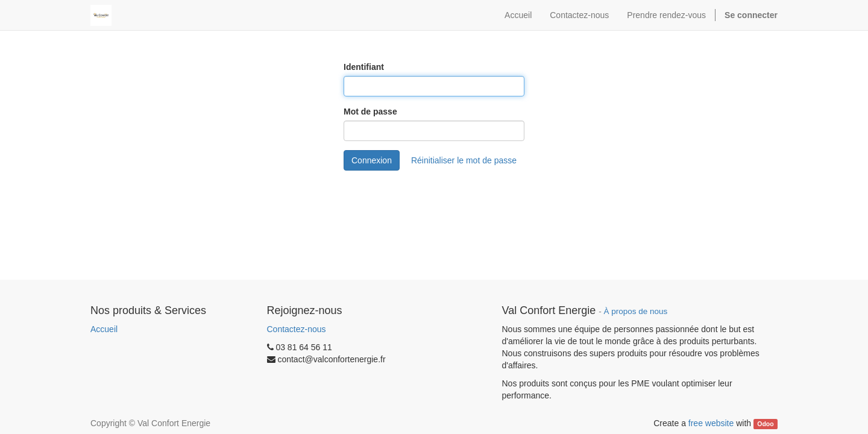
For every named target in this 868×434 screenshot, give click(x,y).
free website (711, 423)
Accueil (104, 329)
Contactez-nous (297, 329)
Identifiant (364, 67)
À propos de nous (636, 311)
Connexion (372, 160)
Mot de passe (370, 112)
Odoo (765, 424)
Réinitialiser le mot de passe (464, 160)
